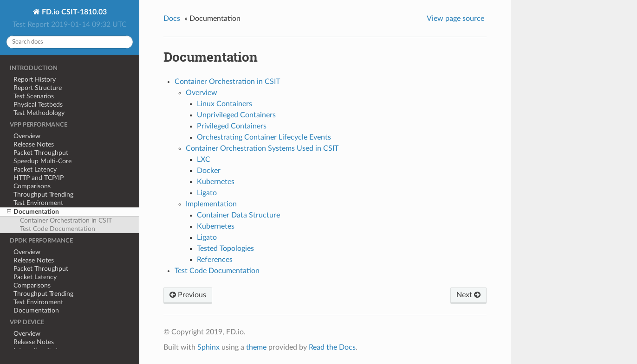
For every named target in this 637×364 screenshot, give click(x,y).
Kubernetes (216, 182)
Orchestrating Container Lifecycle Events (264, 137)
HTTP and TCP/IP (39, 178)
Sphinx (208, 347)
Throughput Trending (43, 195)
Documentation (33, 212)
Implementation (211, 204)
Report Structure (38, 88)
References (215, 260)
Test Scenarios (34, 96)
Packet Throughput (41, 153)
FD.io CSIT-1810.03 (73, 12)
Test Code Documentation (58, 229)
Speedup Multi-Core (42, 161)
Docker (209, 171)
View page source (455, 19)
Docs (172, 19)
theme (256, 347)
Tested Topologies (225, 249)
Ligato (207, 193)
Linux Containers (224, 104)
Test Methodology (39, 113)
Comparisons (32, 186)
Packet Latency (35, 169)
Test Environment (38, 203)
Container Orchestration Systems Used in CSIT (262, 148)
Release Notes (34, 144)
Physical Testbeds (38, 105)
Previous (188, 295)
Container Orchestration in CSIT (66, 220)
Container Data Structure (238, 215)
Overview (27, 136)
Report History (35, 80)
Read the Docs (332, 347)
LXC (204, 160)
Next (468, 295)
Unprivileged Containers (236, 115)
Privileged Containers (232, 126)
